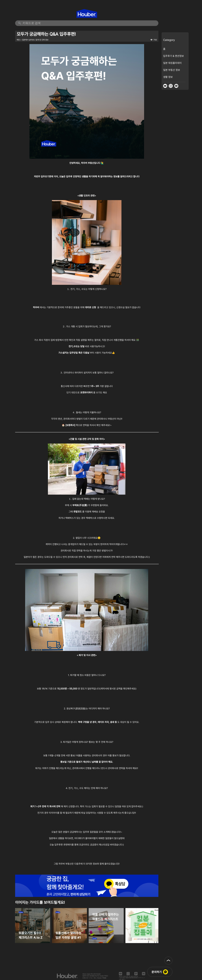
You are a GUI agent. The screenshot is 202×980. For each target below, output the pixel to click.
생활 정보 (168, 77)
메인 (18, 40)
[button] (168, 961)
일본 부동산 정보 (172, 70)
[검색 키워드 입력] (89, 23)
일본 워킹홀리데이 (172, 63)
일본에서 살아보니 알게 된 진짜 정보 (35, 40)
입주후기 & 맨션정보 (174, 56)
